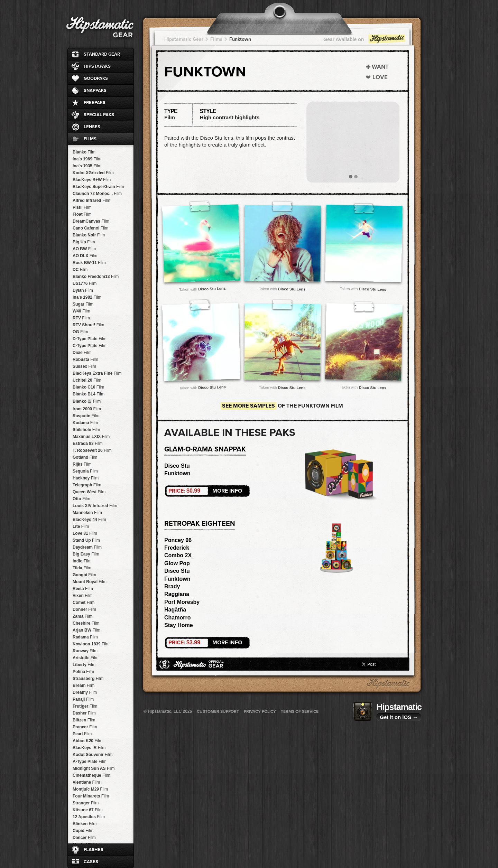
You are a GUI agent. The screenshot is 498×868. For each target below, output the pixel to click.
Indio (82, 561)
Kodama (85, 423)
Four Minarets (91, 796)
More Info (205, 491)
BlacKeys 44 (89, 520)
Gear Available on (365, 41)
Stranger (86, 803)
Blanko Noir (89, 235)
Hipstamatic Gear (184, 39)
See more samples (248, 406)
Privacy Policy (260, 711)
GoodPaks (96, 78)
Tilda (82, 568)
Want (380, 67)
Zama (82, 616)
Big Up (84, 242)
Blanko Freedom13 (96, 277)
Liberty (84, 665)
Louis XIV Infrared (95, 506)
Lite (81, 526)
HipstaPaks (97, 66)
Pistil (82, 207)
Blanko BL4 (89, 394)
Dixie (82, 353)
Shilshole (86, 430)
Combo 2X (178, 555)
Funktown (240, 39)
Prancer (85, 727)
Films (90, 139)
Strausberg (88, 679)
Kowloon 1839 (91, 644)
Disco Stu (177, 466)
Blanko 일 (87, 401)
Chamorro (177, 618)
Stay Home (179, 625)
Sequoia (85, 471)
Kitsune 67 (88, 810)
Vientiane (86, 782)
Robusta (85, 360)
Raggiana (177, 594)
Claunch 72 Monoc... (97, 194)
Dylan (83, 290)
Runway (85, 651)
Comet (84, 603)
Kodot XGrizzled (93, 173)
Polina (83, 672)
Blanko (84, 152)
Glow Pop (177, 563)
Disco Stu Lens (212, 289)
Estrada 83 (88, 444)
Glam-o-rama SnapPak (205, 449)
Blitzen (84, 720)
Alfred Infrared (91, 200)
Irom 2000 (87, 409)
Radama (85, 637)
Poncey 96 (178, 540)
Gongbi (84, 575)
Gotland (85, 457)
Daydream (87, 547)
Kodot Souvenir (93, 755)
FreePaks (95, 103)
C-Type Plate (90, 346)
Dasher (84, 713)
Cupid (83, 831)
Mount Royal (90, 582)
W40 (81, 311)
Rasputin (86, 416)
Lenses (92, 127)
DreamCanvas (91, 221)
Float (82, 214)
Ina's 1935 (87, 166)
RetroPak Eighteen (200, 524)
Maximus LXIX (91, 437)
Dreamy (85, 692)
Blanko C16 (88, 387)
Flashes (94, 850)
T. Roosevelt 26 (92, 450)
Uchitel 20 (87, 380)
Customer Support (218, 711)
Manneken (87, 513)
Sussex (84, 366)
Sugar (83, 304)
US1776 (85, 283)
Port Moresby (182, 602)
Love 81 (85, 533)
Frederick (177, 548)
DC (80, 270)
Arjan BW (86, 630)
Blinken (85, 824)
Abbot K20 (87, 741)
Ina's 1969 (87, 159)
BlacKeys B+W (92, 180)
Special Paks (99, 115)
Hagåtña (175, 610)
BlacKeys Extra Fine (97, 373)
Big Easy (86, 554)
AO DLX (85, 256)
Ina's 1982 (87, 297)
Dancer (84, 838)
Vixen (83, 596)
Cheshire (86, 623)
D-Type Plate (90, 339)
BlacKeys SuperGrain (98, 187)
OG (80, 332)
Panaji (83, 699)
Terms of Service (300, 711)
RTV (81, 318)
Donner (84, 609)
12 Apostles (89, 817)
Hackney (86, 478)
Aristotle (86, 658)
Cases (91, 862)
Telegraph (87, 485)
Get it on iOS (399, 717)
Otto (81, 499)
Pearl (82, 734)
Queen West (89, 492)
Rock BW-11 (89, 263)
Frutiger (85, 706)
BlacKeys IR (89, 748)
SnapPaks (95, 91)
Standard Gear (102, 54)
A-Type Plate (90, 762)
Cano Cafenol (90, 228)
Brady (172, 586)
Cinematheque (91, 775)
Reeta (83, 589)
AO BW (84, 249)
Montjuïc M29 (90, 789)
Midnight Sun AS (94, 768)
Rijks (82, 464)
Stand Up (86, 540)
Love (380, 77)
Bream (84, 685)
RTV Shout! (88, 325)
